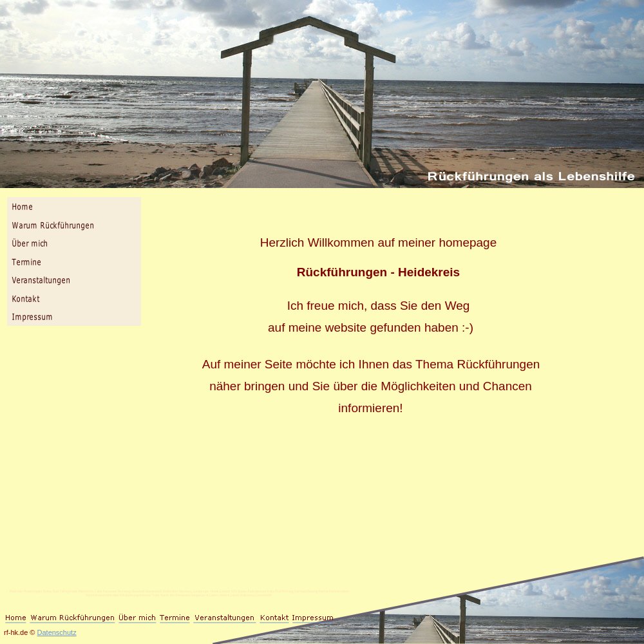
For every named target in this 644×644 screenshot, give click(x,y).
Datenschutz (57, 632)
